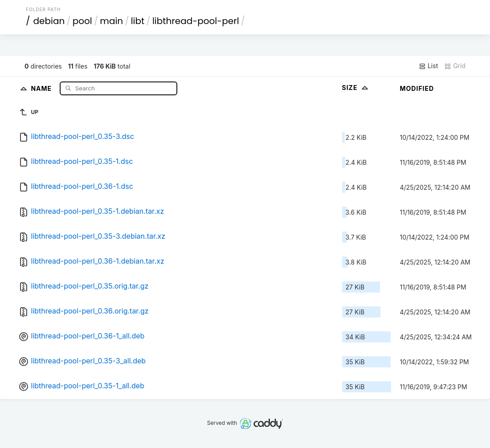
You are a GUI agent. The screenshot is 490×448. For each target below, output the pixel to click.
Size (356, 88)
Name (42, 88)
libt (138, 21)
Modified (417, 88)
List (428, 66)
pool (82, 21)
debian (49, 21)
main (111, 21)
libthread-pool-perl (196, 21)
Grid (455, 66)
